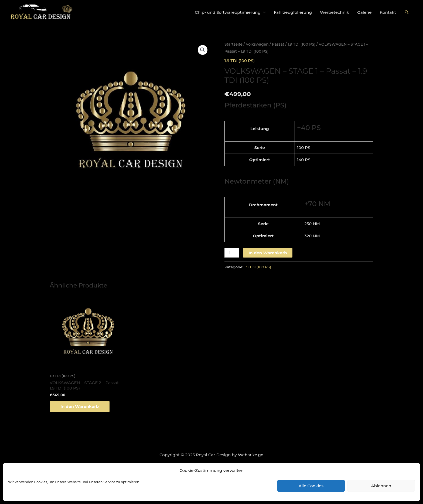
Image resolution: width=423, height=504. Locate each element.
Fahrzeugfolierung (293, 12)
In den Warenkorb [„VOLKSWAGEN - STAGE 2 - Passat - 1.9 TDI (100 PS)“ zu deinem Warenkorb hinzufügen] (80, 406)
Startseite (233, 44)
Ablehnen (381, 486)
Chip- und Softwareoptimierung (228, 12)
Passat (278, 44)
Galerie (364, 12)
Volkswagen (257, 44)
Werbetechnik (335, 12)
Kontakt (388, 12)
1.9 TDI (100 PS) (301, 44)
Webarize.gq (251, 455)
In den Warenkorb (268, 253)
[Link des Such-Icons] (407, 12)
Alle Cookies (311, 486)
